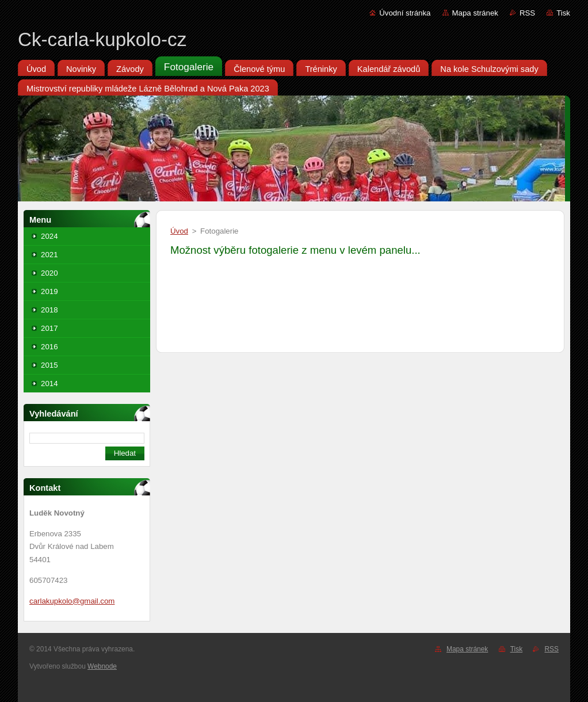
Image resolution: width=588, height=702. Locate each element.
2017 (49, 328)
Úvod (179, 231)
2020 (49, 273)
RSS (527, 13)
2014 (49, 384)
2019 (49, 291)
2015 (49, 365)
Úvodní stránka (405, 13)
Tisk (563, 13)
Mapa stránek (475, 13)
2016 (49, 347)
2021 (49, 255)
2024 (49, 236)
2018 (49, 310)
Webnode (102, 666)
